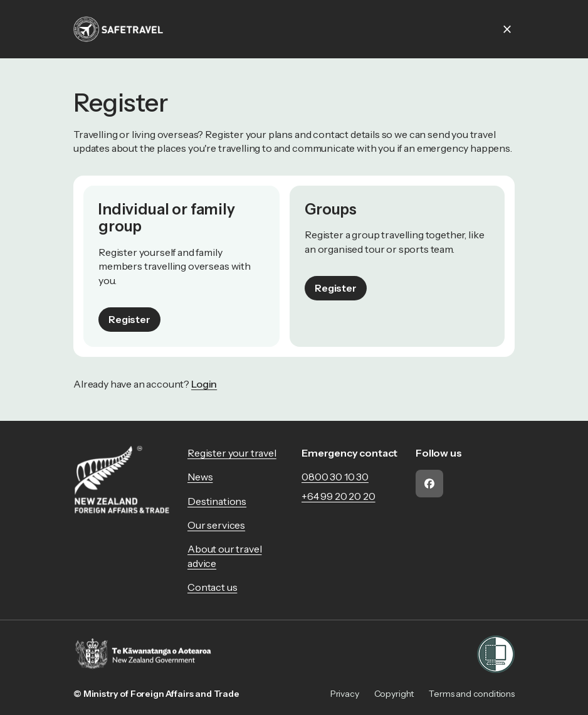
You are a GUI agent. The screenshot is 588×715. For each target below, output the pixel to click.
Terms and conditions (472, 694)
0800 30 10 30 (335, 477)
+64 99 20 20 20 (339, 496)
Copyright (394, 694)
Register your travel (232, 453)
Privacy (345, 694)
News (200, 477)
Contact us (212, 587)
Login (204, 384)
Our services (216, 525)
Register (129, 319)
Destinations (217, 501)
